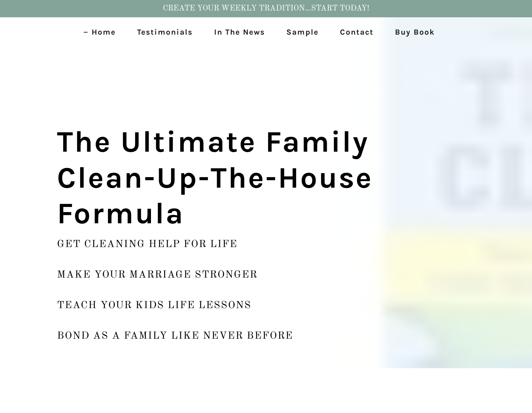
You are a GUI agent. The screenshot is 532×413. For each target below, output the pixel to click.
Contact (357, 32)
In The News (240, 32)
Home (104, 32)
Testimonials (165, 32)
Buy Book (415, 32)
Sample (302, 32)
